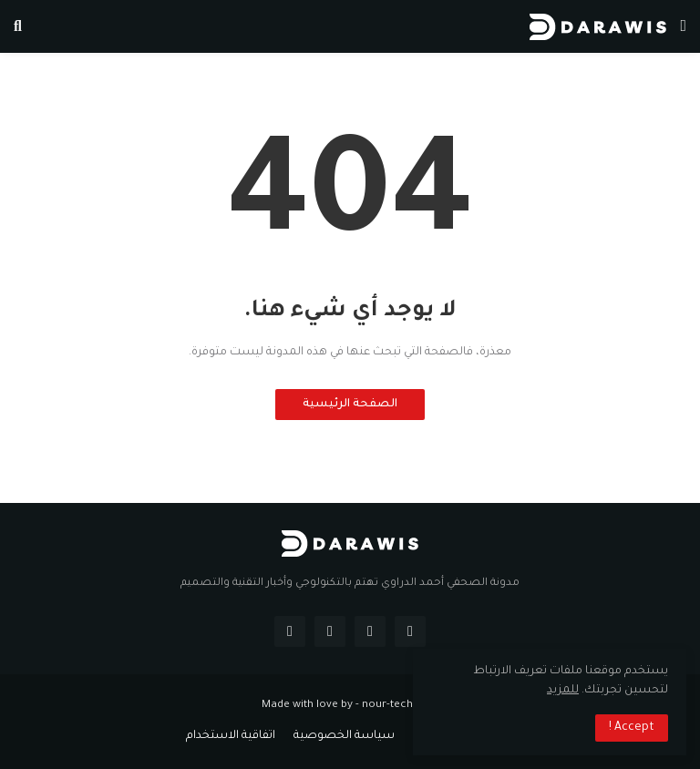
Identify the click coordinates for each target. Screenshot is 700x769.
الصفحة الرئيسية (350, 405)
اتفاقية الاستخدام (231, 736)
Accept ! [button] (632, 728)
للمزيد (563, 691)
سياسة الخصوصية (344, 736)
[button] (683, 26)
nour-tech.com (401, 706)
